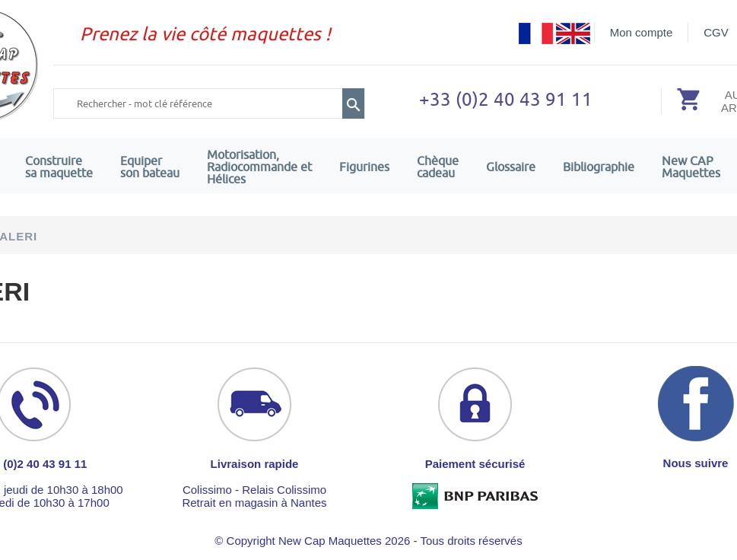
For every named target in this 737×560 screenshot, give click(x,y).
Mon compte (642, 32)
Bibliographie (599, 167)
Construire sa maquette (59, 167)
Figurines (364, 167)
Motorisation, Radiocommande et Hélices (259, 167)
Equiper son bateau (150, 167)
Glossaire (511, 167)
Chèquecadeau (438, 167)
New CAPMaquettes (691, 167)
